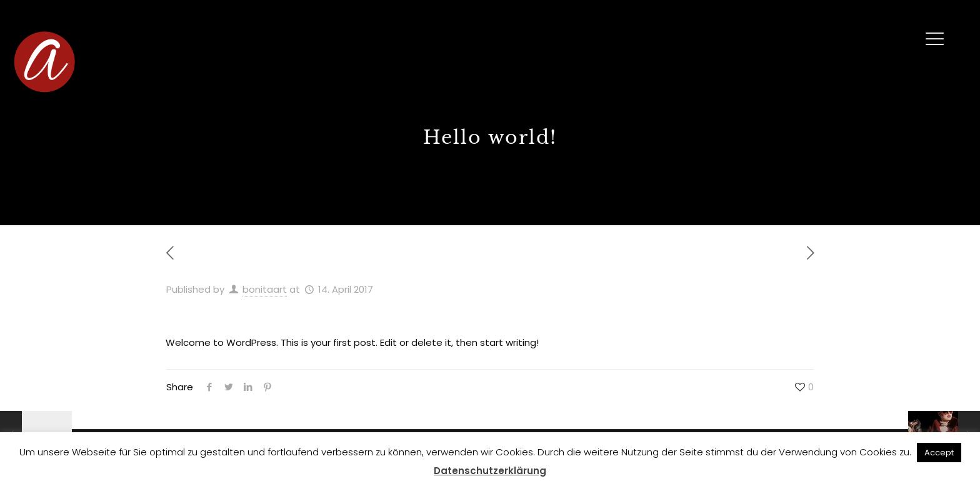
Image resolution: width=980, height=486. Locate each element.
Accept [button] (939, 453)
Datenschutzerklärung (490, 471)
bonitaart (265, 289)
